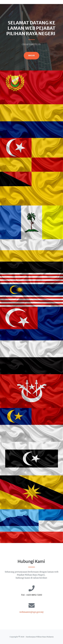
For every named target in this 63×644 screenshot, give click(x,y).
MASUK (31, 56)
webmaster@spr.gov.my (31, 612)
